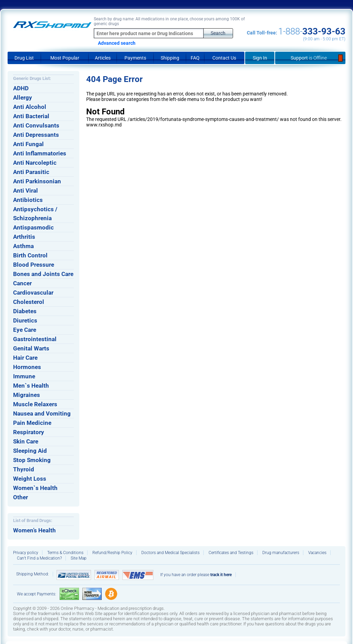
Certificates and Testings (231, 553)
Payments (135, 58)
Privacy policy (26, 553)
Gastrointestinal (35, 339)
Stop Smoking (32, 460)
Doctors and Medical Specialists (170, 553)
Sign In (260, 58)
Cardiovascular (33, 293)
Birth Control (30, 255)
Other (21, 497)
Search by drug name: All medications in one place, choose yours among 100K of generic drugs (169, 21)
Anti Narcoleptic (35, 163)
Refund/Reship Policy (112, 553)
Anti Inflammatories (40, 153)
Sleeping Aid (30, 451)
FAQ (195, 58)
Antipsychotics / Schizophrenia (35, 214)
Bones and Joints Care (43, 274)
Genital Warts (31, 348)
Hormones (27, 367)
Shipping (170, 58)
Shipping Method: (33, 574)
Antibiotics (28, 200)
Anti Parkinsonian (37, 181)
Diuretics (25, 320)
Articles (103, 58)
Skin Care (26, 441)
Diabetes (25, 311)
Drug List (24, 58)
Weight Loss (30, 479)
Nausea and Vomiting (42, 413)
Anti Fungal (28, 144)
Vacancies (317, 553)
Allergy (23, 98)
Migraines (27, 395)
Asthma (23, 246)
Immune (24, 376)
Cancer (22, 283)
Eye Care (25, 330)
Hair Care (25, 358)
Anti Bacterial (31, 116)
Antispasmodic (33, 227)
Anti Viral (26, 191)
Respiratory (29, 432)
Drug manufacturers (281, 553)
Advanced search (117, 43)
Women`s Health (35, 488)
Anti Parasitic (31, 172)
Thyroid (24, 469)
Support (310, 58)
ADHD (21, 88)
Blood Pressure (34, 265)
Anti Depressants (36, 135)
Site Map (79, 558)
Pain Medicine (32, 423)
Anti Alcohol (30, 107)
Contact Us (224, 58)
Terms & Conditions (65, 553)
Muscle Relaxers (35, 404)
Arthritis (24, 237)
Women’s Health (34, 530)
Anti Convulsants (36, 125)
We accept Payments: (37, 594)
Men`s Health (31, 386)
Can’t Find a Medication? (39, 558)
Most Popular (65, 58)
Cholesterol (29, 302)
